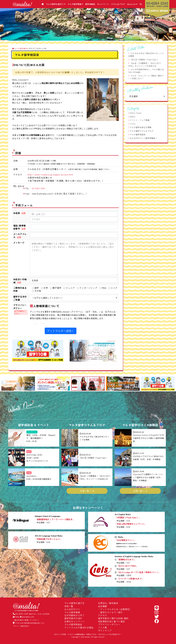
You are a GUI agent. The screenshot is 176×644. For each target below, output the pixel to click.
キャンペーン (103, 4)
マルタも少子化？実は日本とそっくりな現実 (146, 55)
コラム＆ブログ (118, 4)
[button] (5, 384)
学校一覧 (69, 606)
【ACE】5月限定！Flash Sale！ (144, 60)
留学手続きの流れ (73, 618)
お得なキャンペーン (74, 621)
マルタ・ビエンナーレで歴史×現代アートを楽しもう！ (146, 77)
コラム (133, 124)
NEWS (133, 117)
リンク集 (103, 627)
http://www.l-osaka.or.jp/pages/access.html (50, 174)
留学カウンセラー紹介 (111, 612)
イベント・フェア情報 (140, 120)
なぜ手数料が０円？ (74, 615)
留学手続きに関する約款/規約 (113, 618)
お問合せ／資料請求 (108, 603)
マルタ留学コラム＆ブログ (142, 131)
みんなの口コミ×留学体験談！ (143, 138)
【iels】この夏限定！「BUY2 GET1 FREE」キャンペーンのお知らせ (145, 65)
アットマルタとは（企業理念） (116, 609)
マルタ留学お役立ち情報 (141, 127)
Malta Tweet (136, 113)
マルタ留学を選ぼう (56, 4)
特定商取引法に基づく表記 (112, 621)
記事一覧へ (86, 491)
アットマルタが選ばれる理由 (79, 627)
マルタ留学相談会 (138, 134)
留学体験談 (90, 4)
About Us (132, 4)
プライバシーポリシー (109, 624)
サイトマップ (105, 630)
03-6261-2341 (38, 188)
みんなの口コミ (72, 609)
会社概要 (103, 606)
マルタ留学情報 (75, 4)
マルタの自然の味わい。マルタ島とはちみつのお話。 (146, 71)
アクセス (103, 615)
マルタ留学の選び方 (74, 603)
